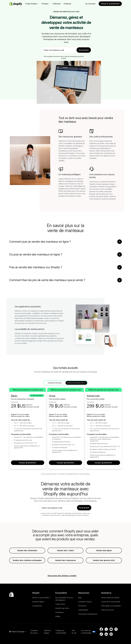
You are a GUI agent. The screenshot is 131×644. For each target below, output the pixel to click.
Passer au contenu (7, 2)
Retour (27, 39)
